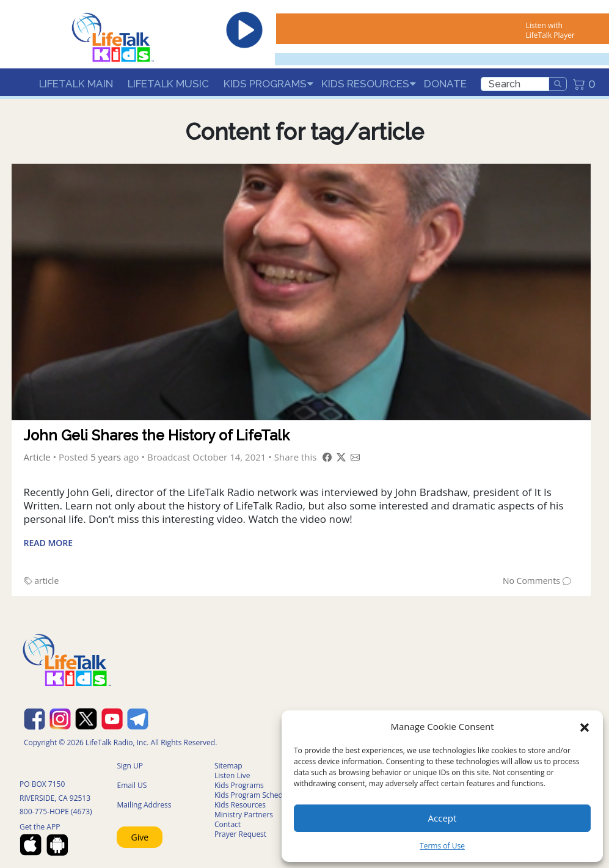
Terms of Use (442, 846)
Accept (443, 818)
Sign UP (130, 766)
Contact (228, 824)
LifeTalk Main (76, 84)
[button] (585, 726)
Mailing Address (144, 805)
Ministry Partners (244, 815)
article (46, 581)
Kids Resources (365, 84)
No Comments (531, 581)
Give (140, 837)
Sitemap (228, 766)
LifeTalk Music (168, 84)
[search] (515, 84)
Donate (445, 84)
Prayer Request (240, 834)
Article (37, 457)
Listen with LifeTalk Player (550, 30)
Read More (49, 543)
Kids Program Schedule (254, 795)
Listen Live (232, 775)
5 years (106, 457)
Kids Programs (265, 84)
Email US (132, 785)
